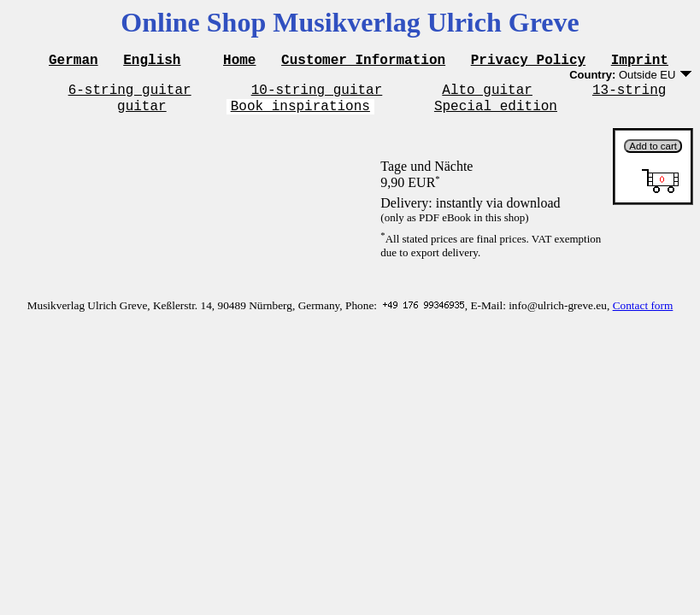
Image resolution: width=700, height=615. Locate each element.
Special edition (496, 113)
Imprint (640, 61)
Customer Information (363, 61)
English (152, 61)
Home (239, 61)
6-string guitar (130, 94)
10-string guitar (317, 94)
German (74, 61)
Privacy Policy (528, 61)
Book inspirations (300, 113)
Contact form (643, 313)
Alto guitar (487, 94)
